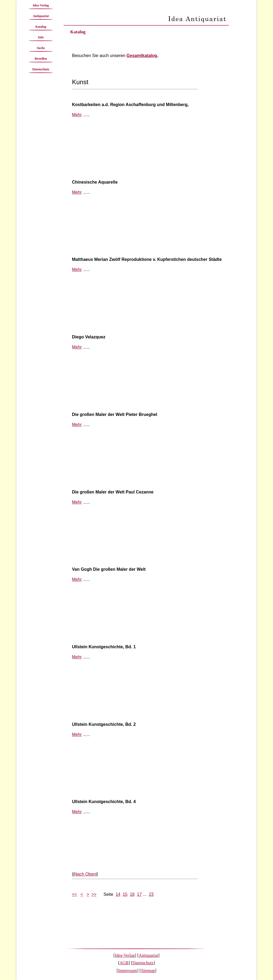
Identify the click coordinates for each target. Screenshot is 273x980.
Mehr (77, 115)
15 (125, 894)
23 (151, 894)
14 (118, 894)
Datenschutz (41, 69)
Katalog (41, 27)
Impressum (128, 971)
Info (41, 37)
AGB (124, 963)
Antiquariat (41, 16)
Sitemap (148, 971)
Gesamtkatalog (142, 56)
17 (139, 894)
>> (94, 894)
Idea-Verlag (41, 5)
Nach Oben (85, 874)
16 (132, 894)
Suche (41, 48)
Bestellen (41, 59)
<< (75, 894)
